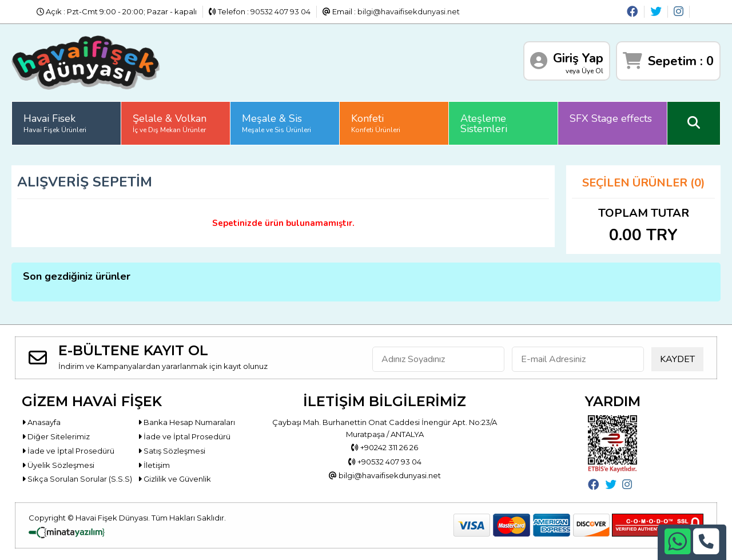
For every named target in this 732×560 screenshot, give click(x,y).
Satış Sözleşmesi (172, 451)
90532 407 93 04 (281, 11)
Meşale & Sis (277, 123)
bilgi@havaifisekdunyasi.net (409, 11)
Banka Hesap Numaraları (186, 422)
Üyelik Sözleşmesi (58, 465)
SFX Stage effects (611, 118)
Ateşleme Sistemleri (484, 124)
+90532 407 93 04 (385, 462)
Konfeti (376, 123)
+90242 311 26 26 (385, 447)
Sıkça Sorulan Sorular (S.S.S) (77, 479)
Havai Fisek (55, 123)
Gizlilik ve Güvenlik (174, 479)
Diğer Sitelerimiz (56, 436)
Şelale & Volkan (170, 123)
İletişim (154, 465)
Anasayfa (41, 422)
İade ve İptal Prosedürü (184, 436)
